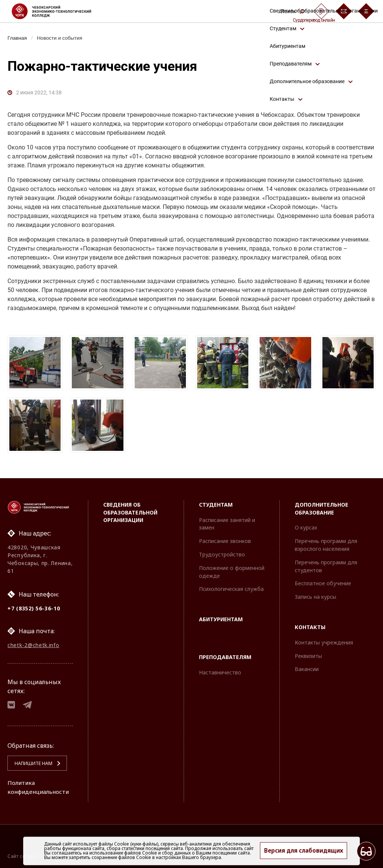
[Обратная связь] (344, 11)
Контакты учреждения (324, 640)
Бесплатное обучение (323, 581)
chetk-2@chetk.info (33, 643)
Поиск (292, 11)
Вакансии (307, 666)
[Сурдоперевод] (321, 11)
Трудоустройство (222, 552)
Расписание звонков (225, 538)
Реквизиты (308, 653)
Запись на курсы (315, 594)
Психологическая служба (231, 586)
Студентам (216, 502)
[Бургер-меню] (366, 11)
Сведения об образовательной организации (130, 510)
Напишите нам (30, 763)
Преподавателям (225, 654)
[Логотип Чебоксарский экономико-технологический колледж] (57, 11)
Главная (18, 38)
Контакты (310, 624)
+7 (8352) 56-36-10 (34, 606)
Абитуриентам (221, 617)
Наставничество (220, 670)
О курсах (306, 525)
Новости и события (62, 38)
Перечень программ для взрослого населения (326, 542)
